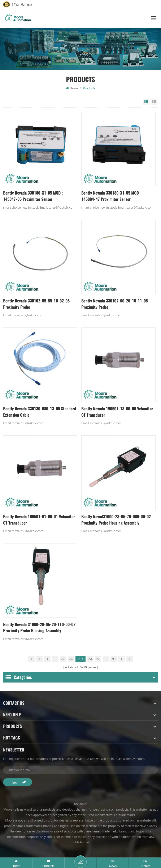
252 (71, 660)
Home (72, 88)
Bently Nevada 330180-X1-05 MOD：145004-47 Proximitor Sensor (114, 196)
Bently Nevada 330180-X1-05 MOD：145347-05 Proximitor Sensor (35, 196)
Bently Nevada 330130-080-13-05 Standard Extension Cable (33, 413)
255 (98, 660)
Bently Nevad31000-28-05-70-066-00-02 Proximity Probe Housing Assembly (118, 521)
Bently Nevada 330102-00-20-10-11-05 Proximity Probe (117, 304)
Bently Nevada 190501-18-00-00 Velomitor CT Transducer (110, 413)
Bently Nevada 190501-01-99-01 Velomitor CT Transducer (32, 521)
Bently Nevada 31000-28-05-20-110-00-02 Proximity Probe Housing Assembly (39, 629)
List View (154, 102)
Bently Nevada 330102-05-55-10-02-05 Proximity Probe (38, 304)
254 (90, 660)
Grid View (146, 102)
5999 (114, 660)
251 (63, 660)
